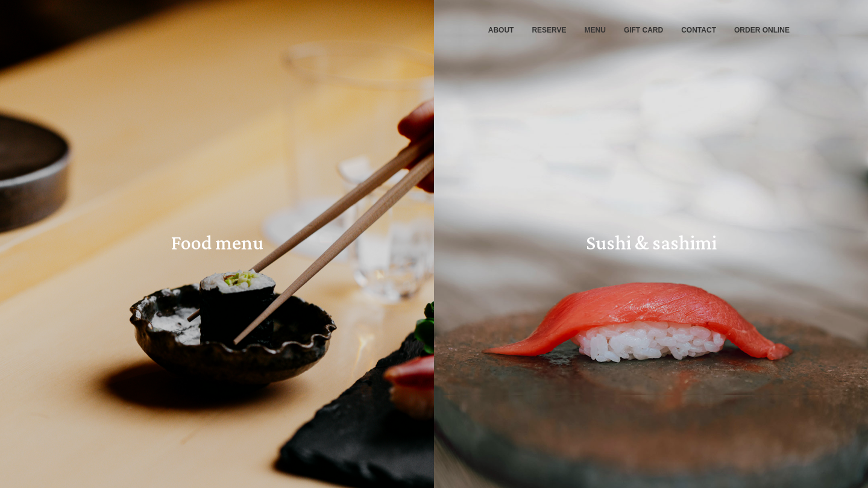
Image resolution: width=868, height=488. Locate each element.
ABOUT (501, 30)
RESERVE (549, 30)
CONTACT (699, 30)
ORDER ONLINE (762, 30)
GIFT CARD (643, 30)
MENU (595, 30)
